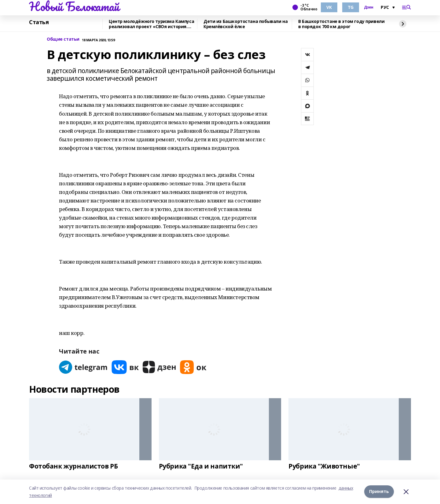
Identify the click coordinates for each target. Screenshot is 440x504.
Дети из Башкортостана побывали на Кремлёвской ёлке (246, 24)
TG (351, 7)
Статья (39, 22)
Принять (379, 492)
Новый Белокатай (74, 6)
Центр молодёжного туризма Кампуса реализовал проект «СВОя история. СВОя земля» (151, 24)
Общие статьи (63, 39)
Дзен (369, 7)
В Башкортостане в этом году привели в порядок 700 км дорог (341, 24)
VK (329, 7)
